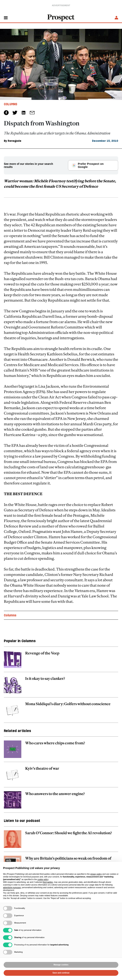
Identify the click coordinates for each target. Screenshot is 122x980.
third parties (48, 882)
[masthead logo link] (61, 17)
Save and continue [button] (61, 973)
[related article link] (61, 661)
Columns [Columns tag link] (11, 104)
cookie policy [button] (43, 879)
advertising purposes (12, 888)
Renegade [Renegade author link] (15, 141)
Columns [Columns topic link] (10, 615)
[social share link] (32, 113)
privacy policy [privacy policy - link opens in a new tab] (96, 874)
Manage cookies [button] (61, 965)
